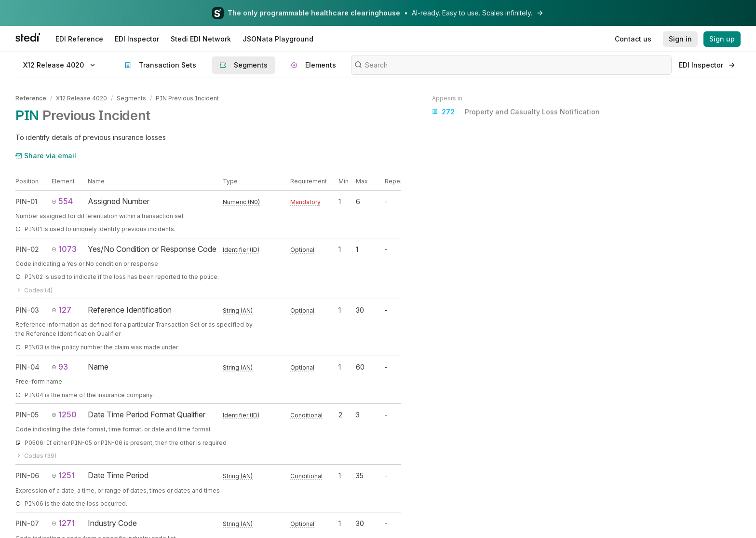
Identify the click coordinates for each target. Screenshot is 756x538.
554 (62, 201)
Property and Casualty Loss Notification (516, 112)
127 (61, 310)
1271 (63, 523)
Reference (31, 98)
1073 (64, 249)
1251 (63, 475)
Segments (131, 98)
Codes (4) (34, 290)
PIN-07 (27, 523)
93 (60, 367)
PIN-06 (27, 476)
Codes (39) (36, 456)
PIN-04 (27, 367)
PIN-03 (27, 310)
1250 (64, 414)
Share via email (46, 156)
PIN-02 (27, 249)
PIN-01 (27, 201)
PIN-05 (27, 415)
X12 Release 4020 (81, 98)
